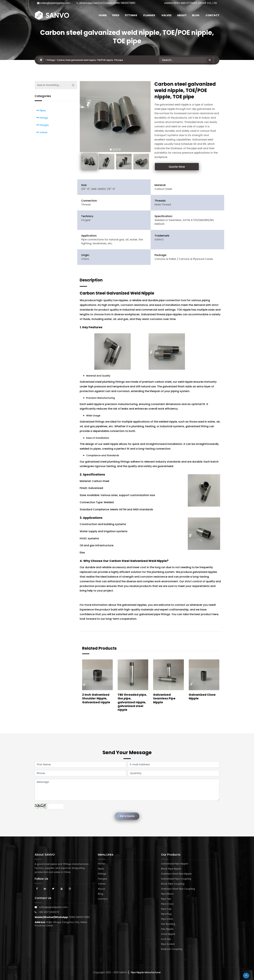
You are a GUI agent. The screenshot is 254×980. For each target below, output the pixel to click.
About (182, 15)
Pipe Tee (166, 899)
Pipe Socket (168, 944)
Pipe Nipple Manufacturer (146, 972)
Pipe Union (167, 919)
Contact (212, 15)
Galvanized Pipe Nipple (174, 864)
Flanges (149, 15)
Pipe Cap (166, 909)
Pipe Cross (167, 904)
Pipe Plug (166, 914)
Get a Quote (127, 816)
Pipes (116, 15)
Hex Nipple (167, 929)
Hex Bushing (168, 924)
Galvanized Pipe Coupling (176, 879)
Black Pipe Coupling (173, 884)
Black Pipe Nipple (171, 869)
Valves (166, 15)
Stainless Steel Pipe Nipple (176, 874)
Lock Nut (166, 939)
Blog (196, 15)
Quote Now (177, 167)
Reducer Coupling (172, 949)
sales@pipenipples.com (54, 3)
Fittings (131, 15)
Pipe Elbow (167, 894)
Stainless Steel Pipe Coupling (178, 889)
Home (103, 15)
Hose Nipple (168, 934)
